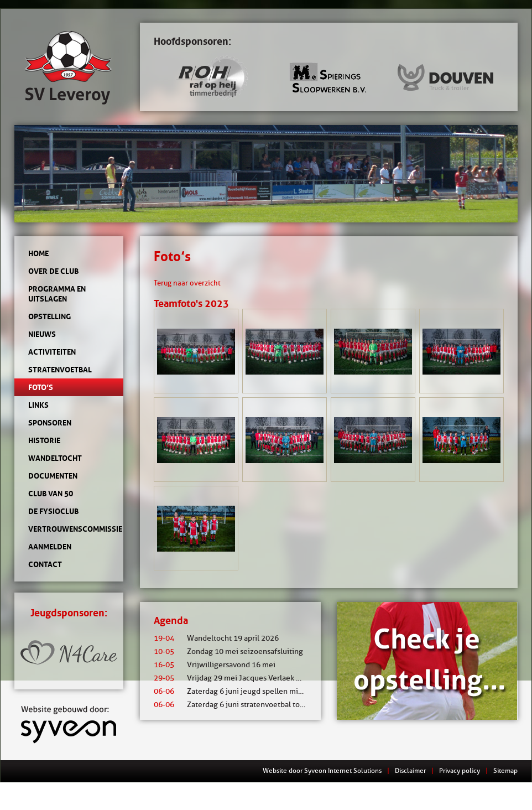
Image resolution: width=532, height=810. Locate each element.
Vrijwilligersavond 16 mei (215, 665)
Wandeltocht (55, 458)
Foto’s (41, 387)
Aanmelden (50, 547)
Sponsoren (50, 423)
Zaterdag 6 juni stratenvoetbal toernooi (238, 705)
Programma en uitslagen (57, 294)
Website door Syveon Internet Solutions (322, 770)
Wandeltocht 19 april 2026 (216, 638)
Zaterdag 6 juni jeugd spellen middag (234, 691)
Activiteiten (52, 352)
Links (38, 405)
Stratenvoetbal (60, 370)
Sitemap (505, 770)
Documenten (53, 476)
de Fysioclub (53, 511)
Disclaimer (410, 770)
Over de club (53, 271)
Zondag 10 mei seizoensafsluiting (228, 651)
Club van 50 (51, 494)
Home (38, 253)
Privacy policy (460, 770)
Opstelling (49, 316)
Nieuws (42, 334)
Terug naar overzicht (187, 283)
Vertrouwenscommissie (69, 529)
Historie (44, 440)
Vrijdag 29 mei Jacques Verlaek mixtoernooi (246, 678)
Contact (45, 564)
